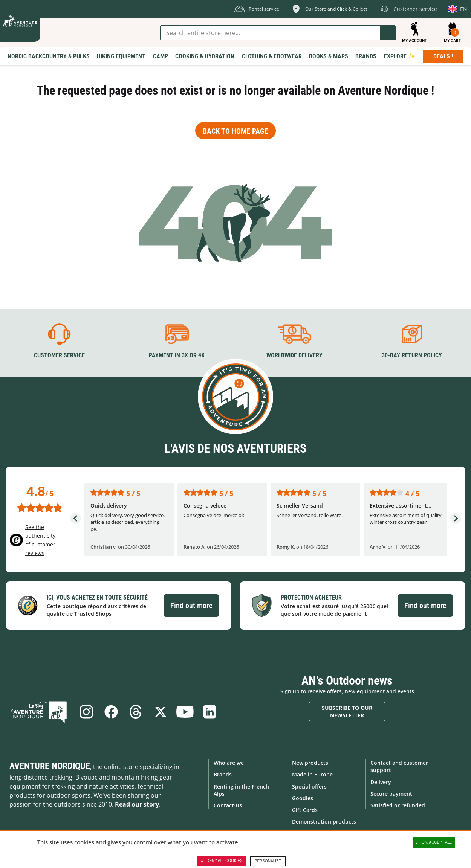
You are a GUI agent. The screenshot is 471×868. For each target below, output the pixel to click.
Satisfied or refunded (398, 805)
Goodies (303, 798)
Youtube (185, 712)
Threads (136, 712)
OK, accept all (434, 842)
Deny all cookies (222, 861)
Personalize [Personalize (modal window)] (268, 861)
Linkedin (210, 712)
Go (388, 33)
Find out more (191, 605)
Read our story (137, 804)
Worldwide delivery (294, 355)
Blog (40, 712)
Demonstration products (324, 821)
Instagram (86, 712)
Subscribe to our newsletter (347, 712)
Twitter (161, 712)
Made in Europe (312, 774)
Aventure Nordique (50, 766)
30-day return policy (412, 355)
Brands (223, 774)
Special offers (309, 786)
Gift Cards (305, 810)
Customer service (59, 355)
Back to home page (236, 131)
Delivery (381, 782)
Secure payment (391, 793)
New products (310, 763)
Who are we (229, 763)
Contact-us (228, 805)
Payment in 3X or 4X (177, 355)
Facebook (111, 712)
